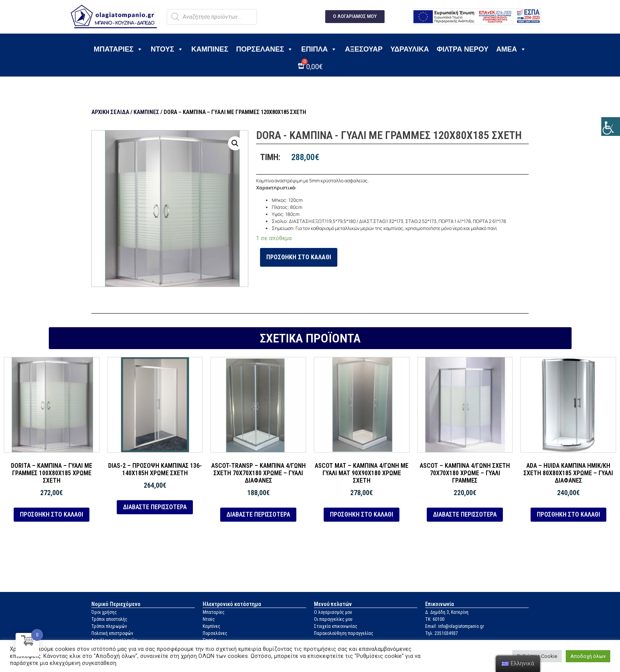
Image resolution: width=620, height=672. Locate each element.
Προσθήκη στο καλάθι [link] (299, 257)
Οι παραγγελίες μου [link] (333, 619)
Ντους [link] (167, 49)
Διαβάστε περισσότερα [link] (155, 507)
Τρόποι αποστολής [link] (109, 619)
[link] (611, 127)
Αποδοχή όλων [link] (588, 656)
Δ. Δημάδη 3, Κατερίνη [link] (447, 612)
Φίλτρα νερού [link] (462, 49)
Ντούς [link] (209, 619)
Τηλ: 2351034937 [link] (442, 633)
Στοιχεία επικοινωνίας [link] (336, 626)
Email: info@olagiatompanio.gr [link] (455, 626)
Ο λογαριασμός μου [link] (333, 612)
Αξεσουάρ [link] (363, 49)
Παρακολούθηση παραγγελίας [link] (344, 633)
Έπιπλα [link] (319, 49)
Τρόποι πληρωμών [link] (109, 626)
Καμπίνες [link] (210, 49)
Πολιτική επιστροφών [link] (112, 633)
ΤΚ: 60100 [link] (435, 619)
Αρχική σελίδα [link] (110, 112)
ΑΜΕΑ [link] (511, 49)
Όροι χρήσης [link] (104, 612)
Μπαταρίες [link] (118, 49)
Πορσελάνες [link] (265, 49)
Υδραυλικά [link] (410, 49)
